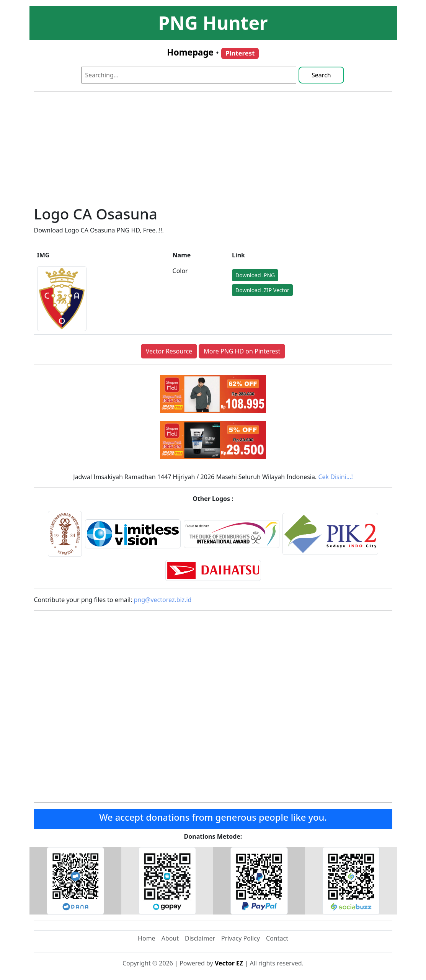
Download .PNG (255, 275)
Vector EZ (229, 963)
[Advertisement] (213, 151)
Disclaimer (200, 938)
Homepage (190, 52)
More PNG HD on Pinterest (242, 351)
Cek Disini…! (335, 477)
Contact (277, 938)
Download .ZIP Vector (262, 290)
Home (147, 938)
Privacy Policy (241, 938)
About (170, 938)
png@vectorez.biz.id (163, 600)
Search (321, 75)
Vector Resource (169, 351)
